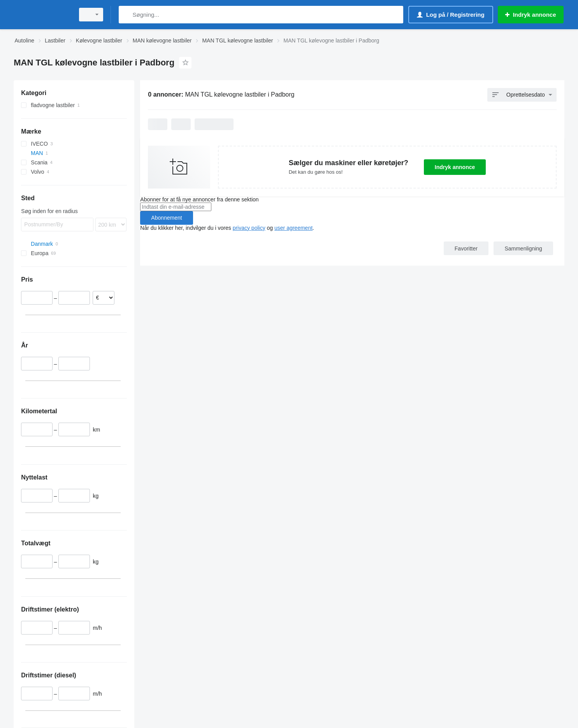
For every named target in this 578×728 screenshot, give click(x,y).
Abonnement (166, 218)
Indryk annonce (455, 167)
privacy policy (249, 228)
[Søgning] (126, 15)
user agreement (293, 228)
